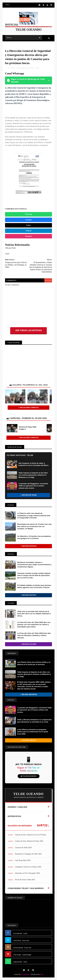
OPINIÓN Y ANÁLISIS (17, 807)
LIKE (25, 933)
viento (37, 68)
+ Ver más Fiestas (28, 740)
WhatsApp (28, 214)
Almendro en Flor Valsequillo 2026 (27, 873)
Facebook (28, 220)
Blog (42, 974)
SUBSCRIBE (27, 955)
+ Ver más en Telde (29, 495)
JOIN (25, 962)
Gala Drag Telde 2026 (23, 860)
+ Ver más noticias (29, 546)
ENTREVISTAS (14, 816)
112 (9, 68)
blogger (48, 280)
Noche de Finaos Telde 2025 (25, 880)
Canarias (19, 68)
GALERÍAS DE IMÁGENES (20, 826)
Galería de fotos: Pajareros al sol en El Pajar (31, 835)
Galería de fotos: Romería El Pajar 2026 (29, 841)
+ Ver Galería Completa (29, 408)
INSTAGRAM (18, 948)
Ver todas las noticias (28, 330)
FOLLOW (26, 941)
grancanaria (30, 68)
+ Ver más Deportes (28, 695)
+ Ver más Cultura (28, 644)
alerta (13, 68)
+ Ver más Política (28, 595)
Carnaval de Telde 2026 (23, 848)
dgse (24, 68)
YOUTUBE (17, 955)
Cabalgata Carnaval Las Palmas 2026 (28, 867)
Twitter (29, 225)
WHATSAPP (18, 962)
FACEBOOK (18, 933)
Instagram (28, 236)
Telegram (28, 231)
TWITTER (17, 941)
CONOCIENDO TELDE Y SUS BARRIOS (26, 888)
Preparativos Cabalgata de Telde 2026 (28, 854)
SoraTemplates (25, 974)
